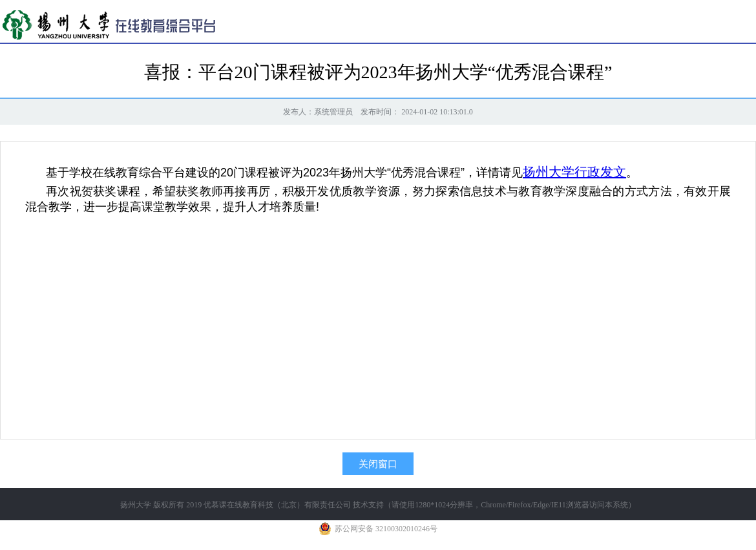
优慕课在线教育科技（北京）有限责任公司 (277, 505)
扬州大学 (136, 505)
